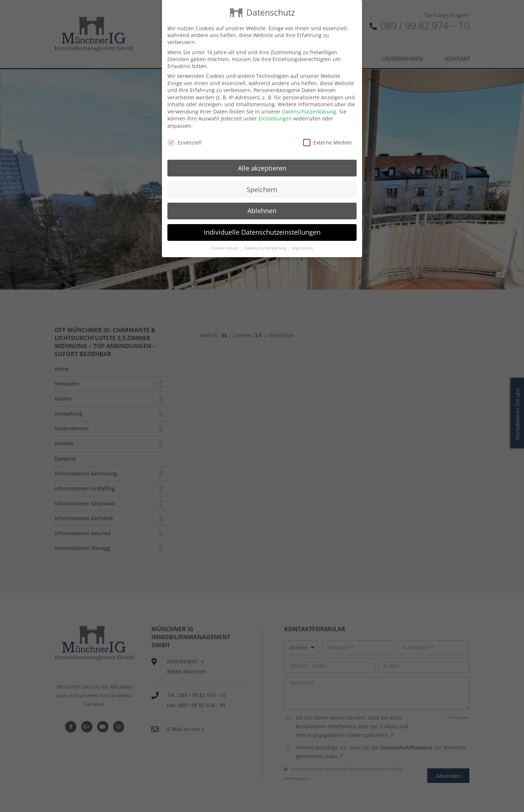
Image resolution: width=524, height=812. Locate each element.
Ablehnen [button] (262, 202)
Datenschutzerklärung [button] (266, 239)
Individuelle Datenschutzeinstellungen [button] (262, 223)
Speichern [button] (262, 180)
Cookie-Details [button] (225, 239)
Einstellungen (275, 110)
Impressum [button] (302, 239)
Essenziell (184, 134)
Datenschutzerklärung (309, 103)
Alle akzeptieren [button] (262, 159)
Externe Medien (327, 134)
